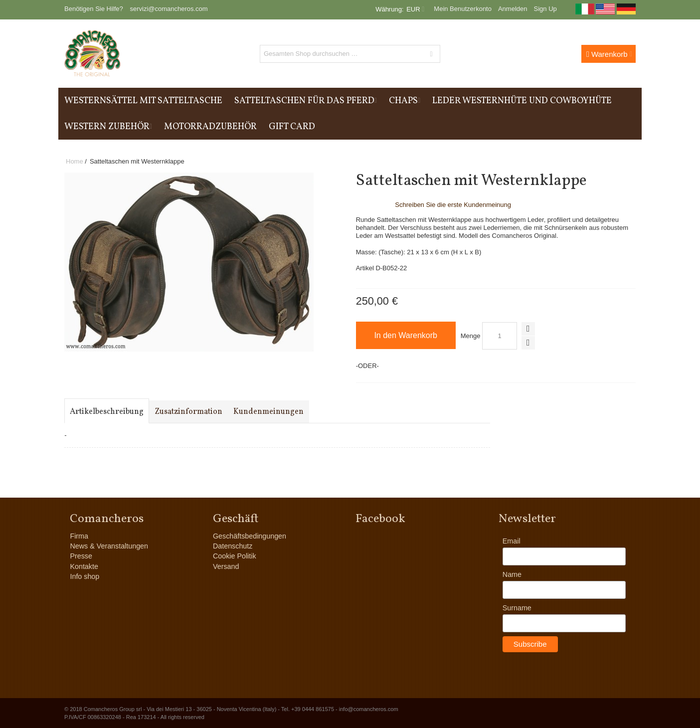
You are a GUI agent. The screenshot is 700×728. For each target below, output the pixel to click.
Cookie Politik (235, 556)
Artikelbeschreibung (107, 412)
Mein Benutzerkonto (463, 9)
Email (512, 541)
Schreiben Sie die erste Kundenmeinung (453, 205)
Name (512, 574)
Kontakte (84, 566)
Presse (81, 556)
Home (75, 161)
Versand (226, 566)
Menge (471, 336)
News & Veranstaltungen (109, 546)
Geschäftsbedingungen (250, 536)
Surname (517, 608)
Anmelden (513, 9)
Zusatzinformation (188, 412)
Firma (79, 536)
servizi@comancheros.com (169, 9)
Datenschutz (233, 546)
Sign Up (545, 9)
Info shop (85, 576)
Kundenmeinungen (268, 412)
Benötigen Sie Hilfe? (94, 9)
